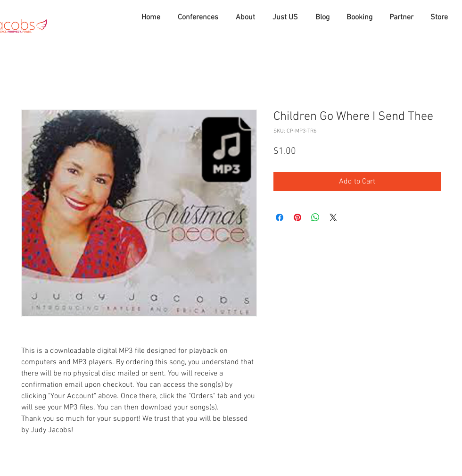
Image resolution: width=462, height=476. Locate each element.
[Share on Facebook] (280, 217)
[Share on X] (333, 217)
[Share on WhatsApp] (315, 217)
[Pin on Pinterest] (297, 217)
